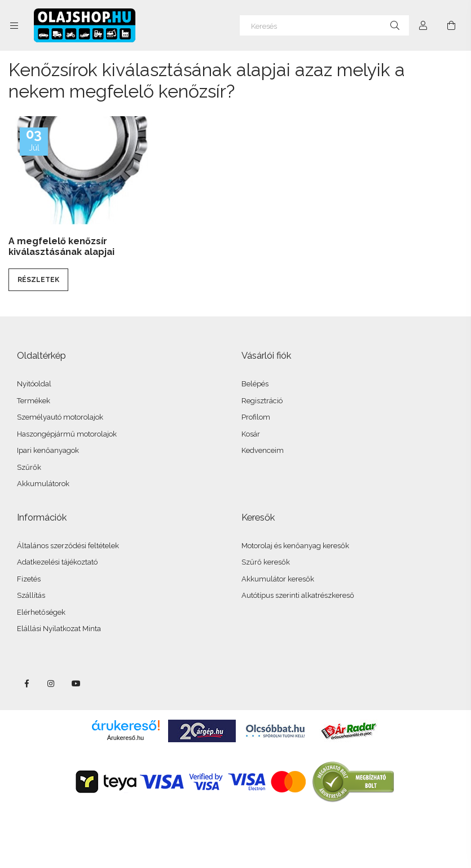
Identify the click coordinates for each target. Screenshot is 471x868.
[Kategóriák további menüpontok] (14, 25)
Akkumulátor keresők (278, 579)
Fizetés (29, 579)
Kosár (251, 434)
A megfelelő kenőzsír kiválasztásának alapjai (61, 246)
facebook (27, 684)
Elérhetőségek (41, 612)
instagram (51, 684)
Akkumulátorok (43, 484)
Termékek (34, 401)
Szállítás (31, 595)
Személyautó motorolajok (60, 417)
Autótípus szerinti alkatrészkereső (298, 595)
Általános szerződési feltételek (68, 546)
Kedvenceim (263, 450)
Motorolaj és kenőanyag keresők (295, 546)
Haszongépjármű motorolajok (67, 434)
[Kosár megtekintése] (451, 25)
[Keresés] (324, 25)
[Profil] (423, 25)
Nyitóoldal (34, 384)
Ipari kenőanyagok (48, 450)
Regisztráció (262, 401)
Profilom (256, 417)
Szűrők (29, 467)
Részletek (38, 280)
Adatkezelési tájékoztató (57, 562)
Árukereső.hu (126, 738)
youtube (76, 684)
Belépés (255, 384)
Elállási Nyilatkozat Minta (59, 629)
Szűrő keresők (266, 562)
